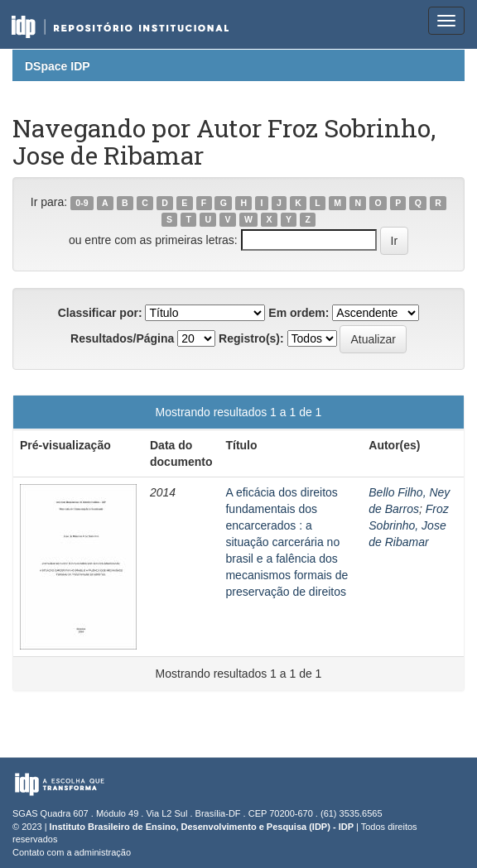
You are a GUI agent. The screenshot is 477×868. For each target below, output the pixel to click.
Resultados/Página (122, 338)
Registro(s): (251, 338)
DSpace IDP (58, 66)
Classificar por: (100, 313)
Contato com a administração (72, 852)
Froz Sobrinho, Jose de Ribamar (408, 525)
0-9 (82, 203)
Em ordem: (299, 313)
